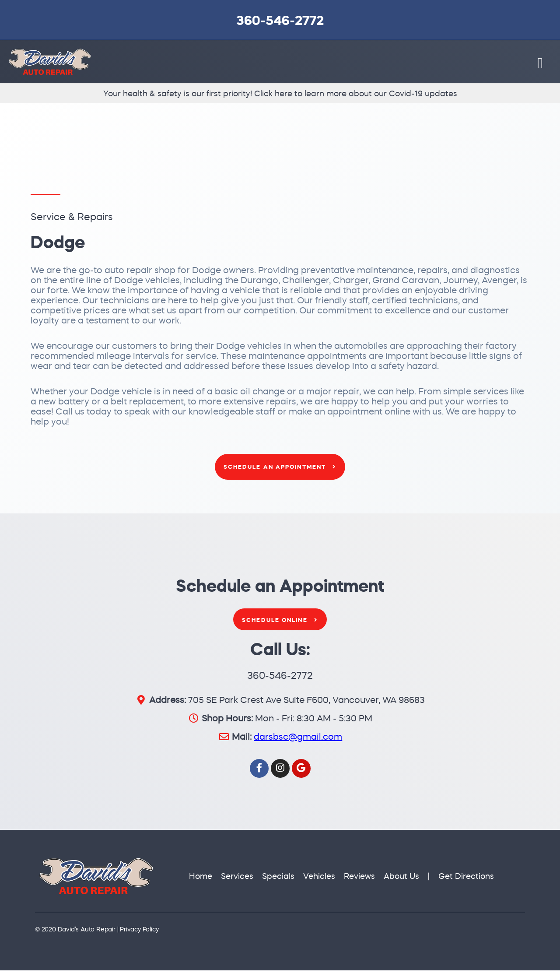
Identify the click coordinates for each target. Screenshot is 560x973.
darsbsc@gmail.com (298, 739)
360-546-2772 (280, 21)
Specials (278, 879)
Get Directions (466, 879)
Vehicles (319, 879)
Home (201, 879)
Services (237, 879)
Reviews (359, 879)
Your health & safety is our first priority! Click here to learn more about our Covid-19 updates (280, 97)
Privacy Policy (139, 932)
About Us (401, 879)
